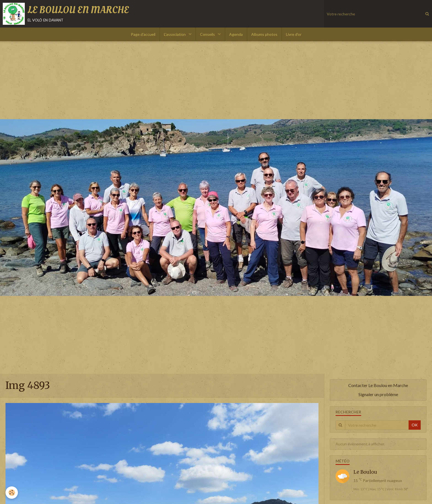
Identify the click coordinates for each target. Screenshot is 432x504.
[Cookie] (12, 493)
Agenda (236, 34)
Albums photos (264, 34)
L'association (175, 34)
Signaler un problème (378, 394)
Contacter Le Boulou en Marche (378, 385)
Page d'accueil (143, 34)
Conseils (208, 34)
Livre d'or (294, 34)
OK (415, 425)
